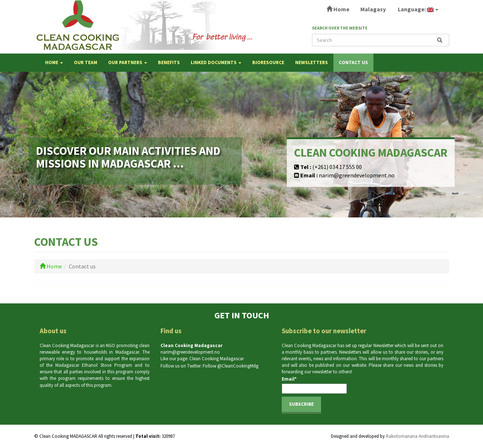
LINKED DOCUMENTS (216, 62)
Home (338, 9)
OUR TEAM (86, 62)
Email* (314, 385)
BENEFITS (169, 62)
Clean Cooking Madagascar (217, 359)
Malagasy (373, 9)
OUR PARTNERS (128, 62)
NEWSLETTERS (312, 62)
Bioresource (268, 62)
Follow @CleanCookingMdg (231, 366)
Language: (417, 9)
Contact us (353, 62)
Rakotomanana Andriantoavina (417, 436)
